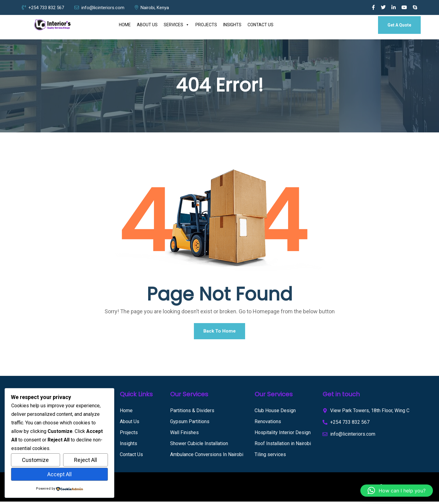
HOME (125, 25)
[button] (397, 491)
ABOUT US (147, 25)
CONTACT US (261, 25)
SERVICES (177, 25)
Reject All (86, 460)
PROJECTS (206, 25)
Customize (35, 460)
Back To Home (220, 332)
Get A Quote (399, 25)
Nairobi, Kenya (152, 8)
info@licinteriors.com (99, 8)
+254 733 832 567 (43, 8)
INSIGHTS (232, 25)
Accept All (59, 474)
